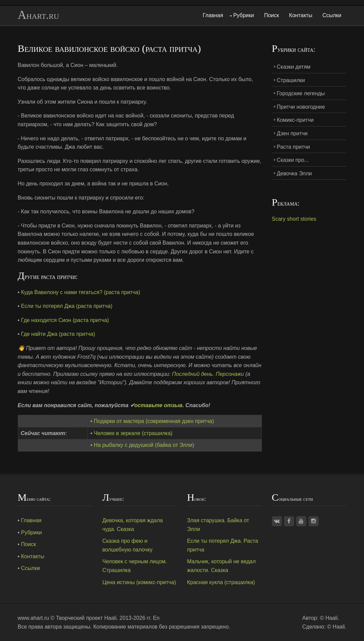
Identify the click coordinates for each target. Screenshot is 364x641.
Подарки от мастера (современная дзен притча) (154, 421)
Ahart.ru (38, 15)
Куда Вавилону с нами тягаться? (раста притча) (81, 292)
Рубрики (244, 15)
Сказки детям (294, 67)
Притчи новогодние (301, 107)
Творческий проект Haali (86, 618)
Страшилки (291, 80)
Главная (213, 15)
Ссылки (332, 15)
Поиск (272, 15)
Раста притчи (294, 147)
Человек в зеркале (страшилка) (133, 433)
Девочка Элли (294, 173)
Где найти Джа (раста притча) (58, 334)
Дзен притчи (292, 133)
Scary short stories (294, 219)
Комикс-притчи (295, 120)
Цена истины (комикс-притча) (139, 582)
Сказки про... (293, 160)
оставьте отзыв (158, 405)
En (156, 618)
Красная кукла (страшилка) (221, 582)
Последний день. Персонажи (208, 374)
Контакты (301, 15)
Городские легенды (301, 93)
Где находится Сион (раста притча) (65, 320)
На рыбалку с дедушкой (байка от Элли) (144, 445)
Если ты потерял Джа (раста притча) (67, 306)
